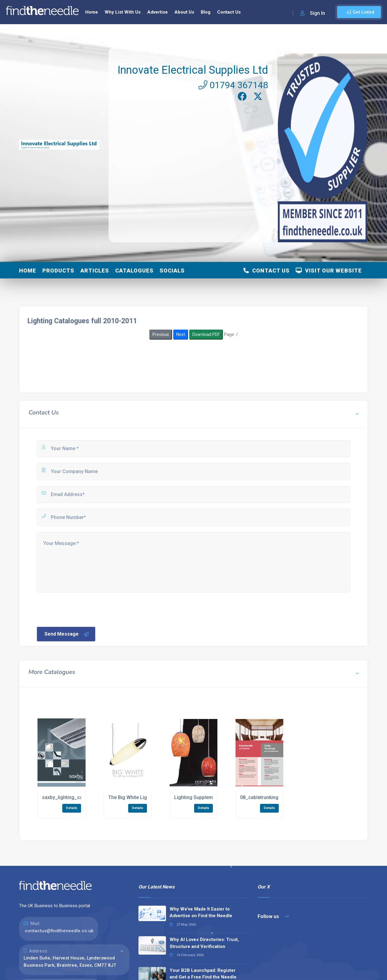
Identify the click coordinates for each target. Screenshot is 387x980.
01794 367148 (233, 85)
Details (72, 808)
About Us (184, 12)
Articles (95, 271)
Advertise (158, 12)
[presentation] (82, 609)
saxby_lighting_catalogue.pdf (75, 797)
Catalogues (134, 271)
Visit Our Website (329, 271)
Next (181, 334)
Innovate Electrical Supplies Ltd (193, 70)
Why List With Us (123, 12)
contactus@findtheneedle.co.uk (59, 931)
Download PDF (206, 334)
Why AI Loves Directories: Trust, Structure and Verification (204, 943)
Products (58, 271)
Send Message (67, 634)
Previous (161, 334)
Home (92, 12)
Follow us (273, 916)
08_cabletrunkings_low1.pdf (272, 797)
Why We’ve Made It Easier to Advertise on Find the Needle (201, 912)
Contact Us (229, 12)
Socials (172, 271)
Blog (206, 12)
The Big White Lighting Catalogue (145, 797)
